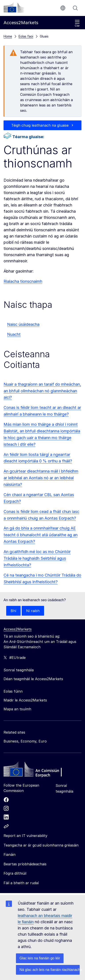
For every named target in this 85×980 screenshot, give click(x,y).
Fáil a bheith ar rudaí (21, 883)
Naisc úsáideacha (23, 324)
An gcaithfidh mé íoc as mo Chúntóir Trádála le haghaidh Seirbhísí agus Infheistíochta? (37, 558)
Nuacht (14, 334)
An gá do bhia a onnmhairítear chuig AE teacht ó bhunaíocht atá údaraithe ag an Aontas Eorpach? (41, 535)
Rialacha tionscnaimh (23, 281)
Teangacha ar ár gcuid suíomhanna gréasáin (41, 845)
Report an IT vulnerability (25, 836)
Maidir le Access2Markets (25, 700)
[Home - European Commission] (36, 770)
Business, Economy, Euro (25, 741)
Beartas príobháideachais (25, 864)
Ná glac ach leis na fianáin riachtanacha (50, 970)
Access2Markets (18, 629)
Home (8, 36)
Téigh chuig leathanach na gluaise (40, 125)
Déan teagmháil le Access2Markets (33, 679)
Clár (77, 23)
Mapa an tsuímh (17, 709)
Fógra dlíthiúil (15, 873)
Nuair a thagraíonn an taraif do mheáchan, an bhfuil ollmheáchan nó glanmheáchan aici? (42, 391)
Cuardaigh (75, 8)
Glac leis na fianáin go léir (40, 958)
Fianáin (10, 854)
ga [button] (63, 8)
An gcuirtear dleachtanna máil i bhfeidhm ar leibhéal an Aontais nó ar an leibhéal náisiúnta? (41, 478)
